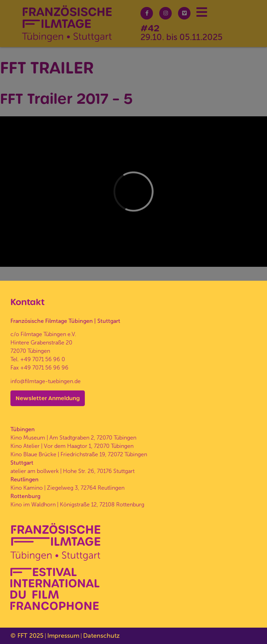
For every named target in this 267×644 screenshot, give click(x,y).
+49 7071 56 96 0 (43, 359)
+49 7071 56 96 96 (44, 368)
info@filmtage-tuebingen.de (46, 381)
